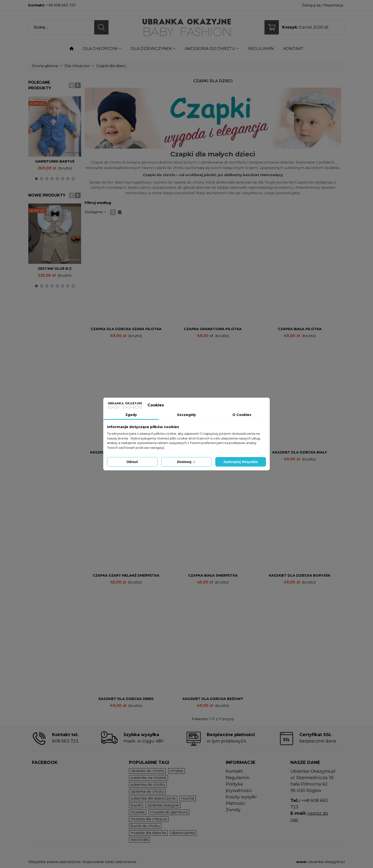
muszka (138, 812)
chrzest (177, 771)
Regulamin (261, 48)
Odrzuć (132, 462)
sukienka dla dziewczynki (153, 798)
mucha (188, 798)
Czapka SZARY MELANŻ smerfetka (126, 575)
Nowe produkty (47, 195)
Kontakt (234, 771)
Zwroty (233, 810)
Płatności (236, 803)
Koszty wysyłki (241, 797)
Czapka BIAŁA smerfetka (213, 575)
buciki (136, 805)
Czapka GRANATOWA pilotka (213, 329)
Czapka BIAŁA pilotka (300, 329)
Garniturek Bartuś (55, 161)
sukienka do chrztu (148, 784)
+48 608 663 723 (61, 5)
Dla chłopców (100, 48)
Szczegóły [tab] (186, 415)
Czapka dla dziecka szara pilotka (126, 329)
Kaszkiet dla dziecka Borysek (300, 575)
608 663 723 (65, 741)
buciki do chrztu (145, 826)
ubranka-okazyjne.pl (326, 862)
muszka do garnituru (169, 812)
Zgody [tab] (131, 415)
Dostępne (96, 212)
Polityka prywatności (239, 787)
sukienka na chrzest (148, 778)
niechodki (139, 840)
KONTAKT (293, 48)
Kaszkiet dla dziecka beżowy (213, 699)
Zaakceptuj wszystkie (241, 462)
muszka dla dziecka (148, 833)
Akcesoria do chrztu (210, 48)
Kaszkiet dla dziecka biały (300, 452)
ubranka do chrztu (147, 791)
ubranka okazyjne (163, 805)
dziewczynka (183, 833)
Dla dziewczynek (151, 48)
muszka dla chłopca (149, 819)
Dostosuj (187, 462)
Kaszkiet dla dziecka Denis (126, 699)
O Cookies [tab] (242, 415)
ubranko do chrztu (147, 771)
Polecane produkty (40, 85)
